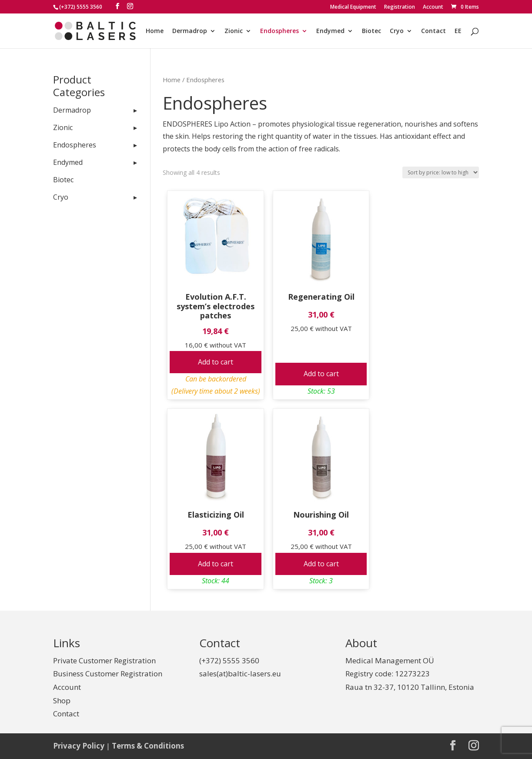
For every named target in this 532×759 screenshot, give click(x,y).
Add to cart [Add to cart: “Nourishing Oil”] (321, 564)
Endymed (330, 31)
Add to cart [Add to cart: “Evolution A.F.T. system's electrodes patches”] (216, 362)
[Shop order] (441, 172)
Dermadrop (190, 31)
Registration (400, 7)
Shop (62, 700)
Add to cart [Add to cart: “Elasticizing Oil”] (216, 564)
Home (155, 31)
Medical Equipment (353, 7)
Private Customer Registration (104, 660)
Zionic (234, 31)
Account (433, 7)
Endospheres (279, 31)
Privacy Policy (79, 746)
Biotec (371, 31)
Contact (433, 31)
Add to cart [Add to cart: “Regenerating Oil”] (321, 374)
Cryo (397, 31)
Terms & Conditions (148, 746)
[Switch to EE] (458, 38)
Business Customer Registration (108, 674)
